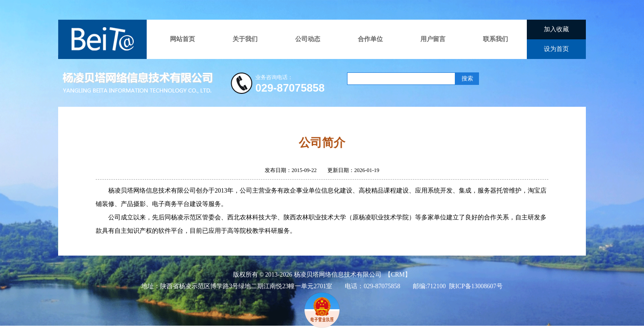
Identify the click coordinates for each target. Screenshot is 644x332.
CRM (398, 275)
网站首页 (182, 39)
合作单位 (370, 39)
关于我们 (245, 39)
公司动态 (308, 39)
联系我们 (496, 39)
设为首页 (556, 49)
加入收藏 (556, 29)
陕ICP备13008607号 (476, 286)
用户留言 (433, 39)
